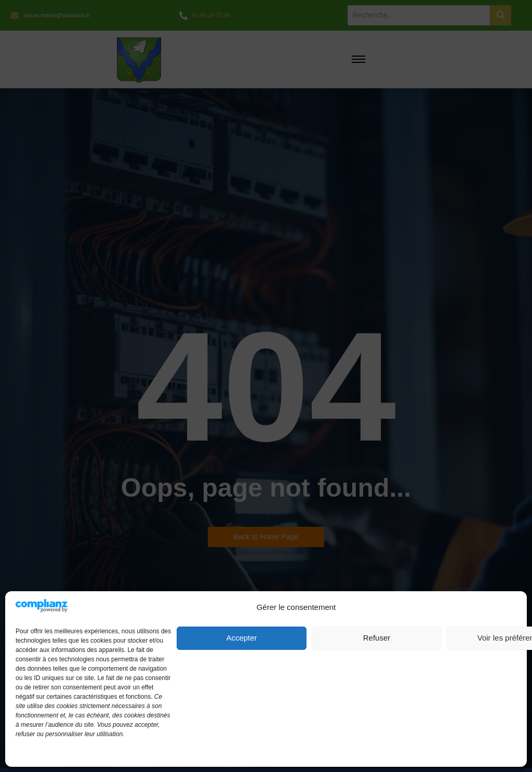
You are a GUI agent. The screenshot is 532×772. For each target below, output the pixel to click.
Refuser (377, 638)
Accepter (241, 638)
